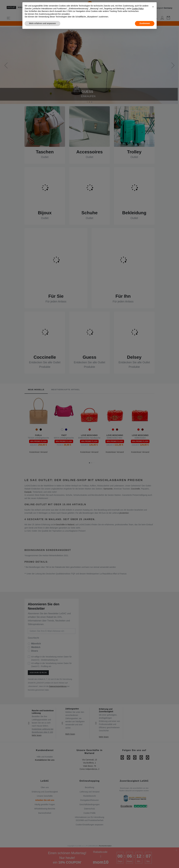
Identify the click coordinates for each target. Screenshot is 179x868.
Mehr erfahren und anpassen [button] (42, 23)
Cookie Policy (138, 9)
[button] (153, 7)
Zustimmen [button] (145, 23)
